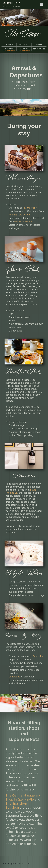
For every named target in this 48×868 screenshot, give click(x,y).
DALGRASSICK (24, 45)
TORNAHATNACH (39, 49)
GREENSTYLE (39, 45)
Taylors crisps (30, 208)
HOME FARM (9, 49)
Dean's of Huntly (23, 221)
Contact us (38, 656)
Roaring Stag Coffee (19, 215)
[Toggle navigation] (42, 4)
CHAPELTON (9, 45)
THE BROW (24, 49)
